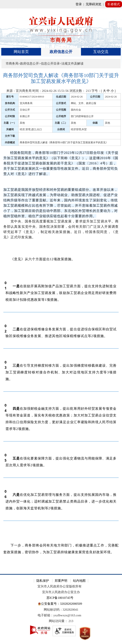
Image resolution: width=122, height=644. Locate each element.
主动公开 (25, 110)
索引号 (10, 97)
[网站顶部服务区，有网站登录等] (61, 4)
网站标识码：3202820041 (61, 610)
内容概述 (10, 142)
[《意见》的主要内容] (61, 248)
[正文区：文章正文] (61, 320)
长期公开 (25, 116)
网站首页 (21, 52)
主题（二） (61, 123)
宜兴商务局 (26, 103)
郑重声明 (61, 581)
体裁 (95, 123)
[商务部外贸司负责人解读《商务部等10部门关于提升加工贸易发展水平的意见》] (61, 78)
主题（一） (10, 123)
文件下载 (10, 136)
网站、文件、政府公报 (84, 103)
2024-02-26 (77, 97)
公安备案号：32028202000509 (60, 604)
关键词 (10, 129)
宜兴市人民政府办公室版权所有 (60, 586)
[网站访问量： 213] (61, 621)
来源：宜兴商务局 (19, 91)
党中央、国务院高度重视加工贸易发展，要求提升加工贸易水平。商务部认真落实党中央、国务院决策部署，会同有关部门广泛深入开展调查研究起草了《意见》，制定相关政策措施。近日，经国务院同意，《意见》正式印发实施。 (61, 229)
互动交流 (101, 52)
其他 (22, 123)
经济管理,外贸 (79, 129)
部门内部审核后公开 (82, 116)
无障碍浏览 (93, 4)
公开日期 (95, 97)
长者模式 (114, 4)
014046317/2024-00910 (32, 97)
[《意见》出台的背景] (61, 184)
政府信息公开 (61, 52)
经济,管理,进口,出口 (31, 129)
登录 (79, 4)
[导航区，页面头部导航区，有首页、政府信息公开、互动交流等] (61, 52)
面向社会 (76, 110)
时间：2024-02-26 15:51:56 (50, 91)
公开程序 (61, 116)
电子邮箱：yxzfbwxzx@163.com (60, 615)
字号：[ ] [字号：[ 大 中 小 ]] (104, 91)
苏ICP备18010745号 (60, 598)
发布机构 (10, 103)
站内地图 (79, 581)
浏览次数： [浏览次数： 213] (80, 91)
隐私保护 (43, 581)
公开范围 (61, 110)
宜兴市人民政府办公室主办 (61, 592)
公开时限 (10, 116)
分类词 (61, 129)
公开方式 (10, 110)
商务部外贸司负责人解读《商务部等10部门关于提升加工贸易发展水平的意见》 (64, 142)
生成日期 (61, 97)
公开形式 (61, 103)
